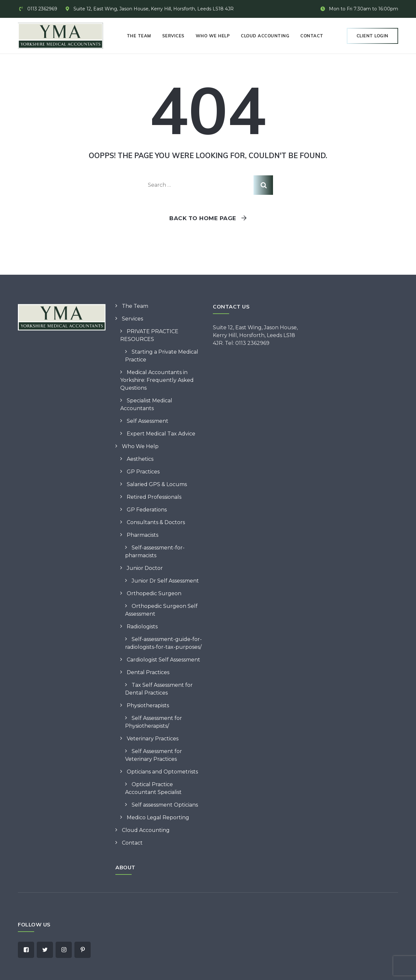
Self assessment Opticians (165, 805)
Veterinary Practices (153, 739)
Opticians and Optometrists (162, 772)
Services (173, 36)
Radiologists (142, 627)
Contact (312, 36)
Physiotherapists (148, 705)
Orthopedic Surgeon (154, 593)
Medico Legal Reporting (158, 817)
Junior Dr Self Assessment (165, 581)
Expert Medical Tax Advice (161, 434)
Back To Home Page (203, 218)
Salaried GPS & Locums (157, 484)
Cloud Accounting (265, 36)
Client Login (372, 36)
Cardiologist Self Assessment (163, 660)
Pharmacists (143, 535)
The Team (139, 36)
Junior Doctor (145, 568)
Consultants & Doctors (156, 522)
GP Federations (147, 510)
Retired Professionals (154, 497)
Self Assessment (148, 421)
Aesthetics (140, 459)
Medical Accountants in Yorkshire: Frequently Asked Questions (157, 380)
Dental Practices (148, 672)
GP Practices (143, 472)
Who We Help (213, 36)
